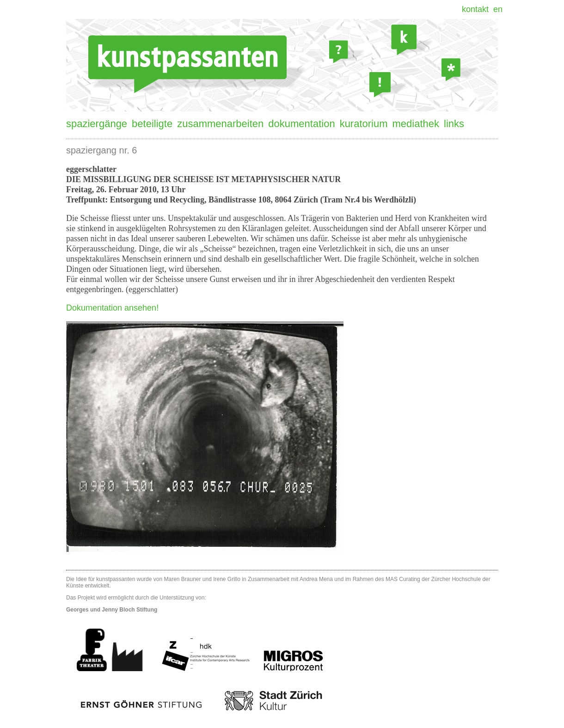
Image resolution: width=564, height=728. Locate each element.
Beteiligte (152, 124)
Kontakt (475, 9)
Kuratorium (364, 124)
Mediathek (416, 124)
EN (498, 9)
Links (454, 124)
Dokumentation (301, 124)
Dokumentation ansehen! (112, 308)
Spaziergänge (97, 124)
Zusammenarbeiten (220, 124)
